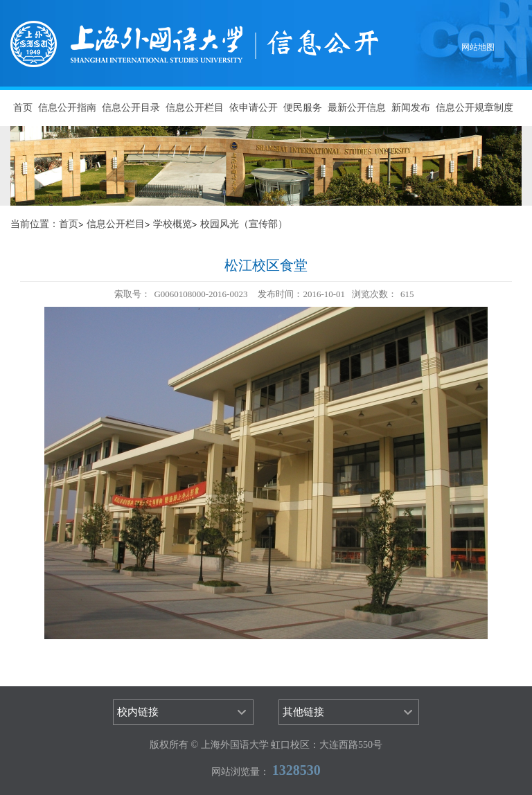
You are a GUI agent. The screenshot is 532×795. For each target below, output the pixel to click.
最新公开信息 (357, 108)
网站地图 (478, 47)
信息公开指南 (67, 108)
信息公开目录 (131, 108)
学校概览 (172, 224)
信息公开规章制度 (475, 108)
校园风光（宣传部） (244, 224)
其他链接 (303, 712)
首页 (23, 108)
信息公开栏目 (195, 108)
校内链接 (138, 712)
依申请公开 (254, 108)
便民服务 (303, 108)
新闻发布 (411, 108)
